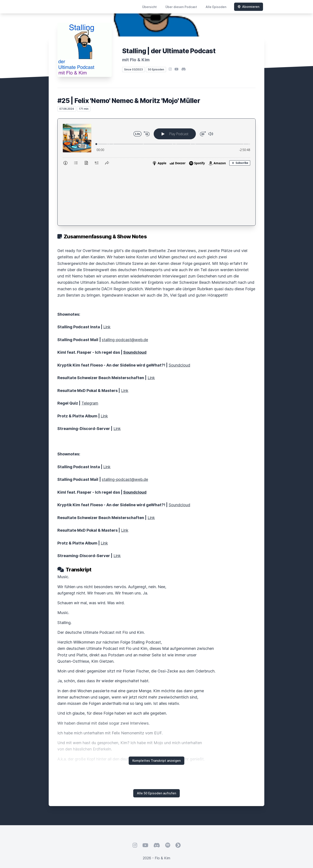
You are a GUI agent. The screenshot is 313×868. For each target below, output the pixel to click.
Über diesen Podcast (181, 7)
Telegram (90, 347)
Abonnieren (249, 7)
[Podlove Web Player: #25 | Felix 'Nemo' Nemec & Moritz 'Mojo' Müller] (156, 144)
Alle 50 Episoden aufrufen (156, 737)
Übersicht (149, 7)
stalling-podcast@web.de (125, 283)
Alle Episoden (216, 7)
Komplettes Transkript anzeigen (156, 704)
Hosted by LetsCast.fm (157, 817)
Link (107, 270)
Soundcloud (179, 309)
